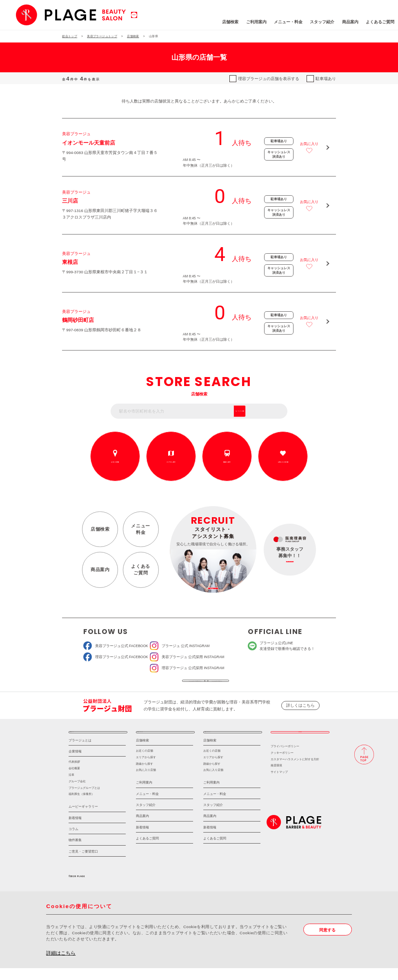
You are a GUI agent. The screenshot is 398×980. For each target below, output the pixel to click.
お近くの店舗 (115, 462)
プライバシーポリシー (285, 758)
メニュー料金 (141, 529)
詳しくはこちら (300, 711)
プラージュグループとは (84, 800)
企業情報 (75, 764)
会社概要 (74, 780)
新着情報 (75, 830)
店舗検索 (196, 22)
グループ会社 (77, 793)
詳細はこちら (61, 965)
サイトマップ (279, 784)
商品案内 (316, 22)
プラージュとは (80, 752)
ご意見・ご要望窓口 (83, 863)
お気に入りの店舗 (283, 462)
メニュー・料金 (253, 22)
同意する (327, 942)
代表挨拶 (74, 774)
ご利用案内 (222, 22)
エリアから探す (171, 462)
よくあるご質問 (345, 22)
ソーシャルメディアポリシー (237, 684)
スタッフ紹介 (288, 22)
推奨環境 (276, 778)
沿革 (71, 787)
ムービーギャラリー (83, 819)
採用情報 (300, 741)
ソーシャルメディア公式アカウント (161, 684)
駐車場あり (326, 79)
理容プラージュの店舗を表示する (269, 79)
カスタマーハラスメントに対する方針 (295, 771)
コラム (73, 841)
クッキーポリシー (282, 765)
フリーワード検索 (264, 411)
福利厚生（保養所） (81, 806)
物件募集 (75, 852)
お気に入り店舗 (146, 782)
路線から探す (227, 462)
